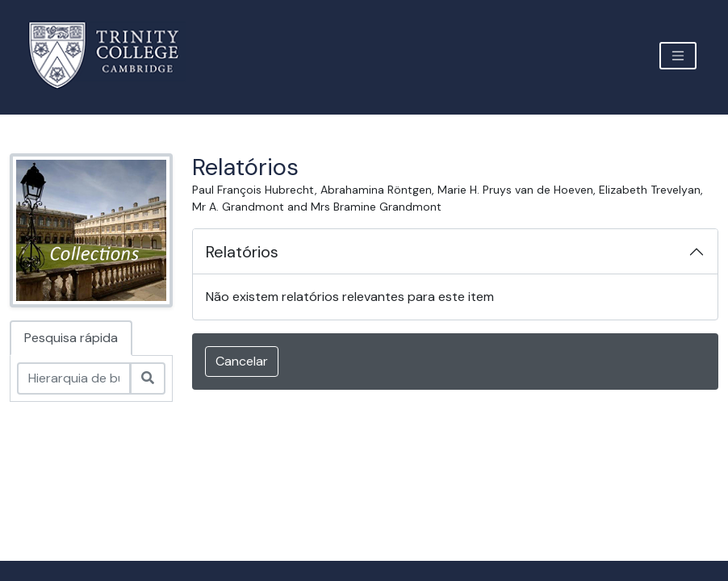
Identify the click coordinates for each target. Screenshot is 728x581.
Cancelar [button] (242, 361)
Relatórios (242, 252)
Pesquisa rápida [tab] (71, 338)
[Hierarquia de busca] (74, 378)
